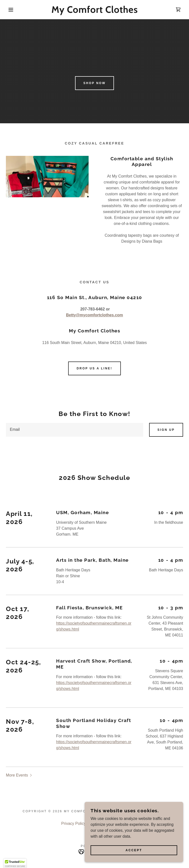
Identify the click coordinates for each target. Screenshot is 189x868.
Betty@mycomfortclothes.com (94, 315)
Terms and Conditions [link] (109, 789)
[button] (9, 10)
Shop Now (94, 83)
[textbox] (75, 430)
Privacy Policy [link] (74, 789)
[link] (94, 11)
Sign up (166, 430)
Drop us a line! (94, 368)
